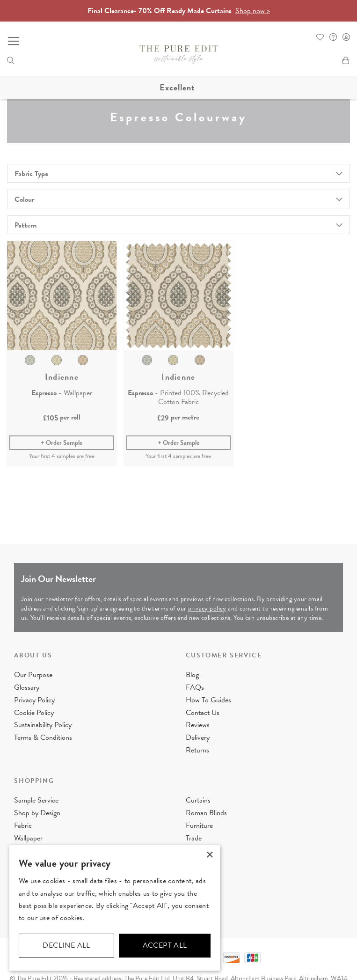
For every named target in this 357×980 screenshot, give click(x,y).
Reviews (198, 725)
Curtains (198, 800)
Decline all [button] (66, 945)
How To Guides (208, 700)
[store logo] (179, 55)
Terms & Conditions (43, 737)
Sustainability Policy (43, 725)
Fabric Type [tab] (31, 174)
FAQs (195, 687)
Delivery (198, 737)
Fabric (23, 825)
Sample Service (36, 800)
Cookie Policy (34, 713)
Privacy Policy (34, 700)
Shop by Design (37, 813)
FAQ (333, 37)
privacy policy (207, 608)
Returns (197, 750)
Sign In (346, 37)
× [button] (209, 855)
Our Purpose (33, 675)
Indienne (62, 377)
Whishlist (320, 37)
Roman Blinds (206, 813)
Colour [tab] (24, 199)
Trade (194, 838)
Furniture (199, 825)
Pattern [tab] (25, 225)
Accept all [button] (165, 945)
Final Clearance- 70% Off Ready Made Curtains (179, 11)
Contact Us (203, 713)
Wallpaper (28, 838)
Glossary (27, 687)
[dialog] (115, 908)
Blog (192, 675)
